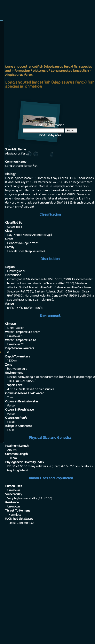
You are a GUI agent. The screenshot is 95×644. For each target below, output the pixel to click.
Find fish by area (50, 136)
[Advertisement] (47, 71)
